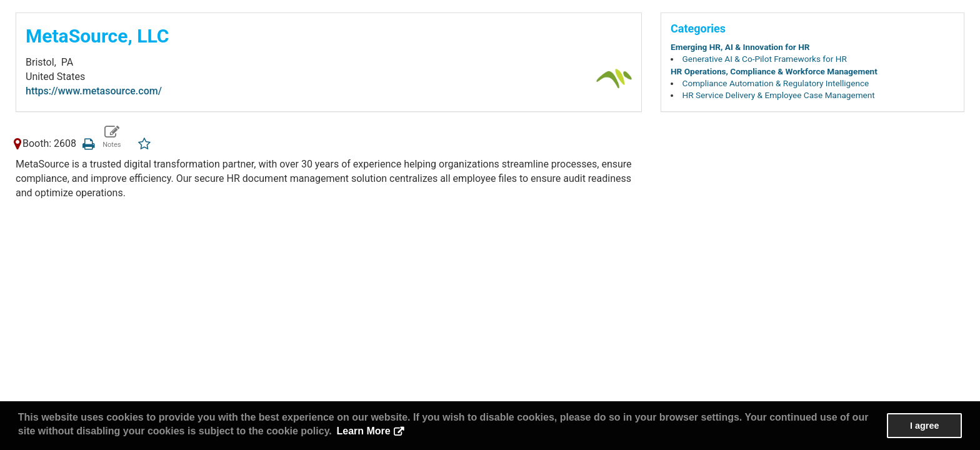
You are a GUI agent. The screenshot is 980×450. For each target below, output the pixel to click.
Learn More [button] (363, 431)
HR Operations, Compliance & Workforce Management (774, 71)
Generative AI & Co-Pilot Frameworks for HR (765, 59)
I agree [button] (924, 426)
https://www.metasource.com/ (94, 91)
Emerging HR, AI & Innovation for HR (740, 47)
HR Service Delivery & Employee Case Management (779, 95)
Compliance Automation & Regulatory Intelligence (776, 83)
